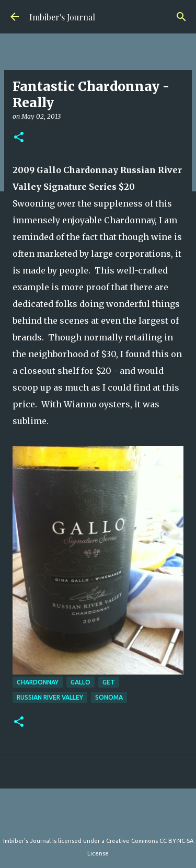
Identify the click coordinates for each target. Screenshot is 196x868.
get (109, 682)
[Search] (181, 17)
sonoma (109, 697)
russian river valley (50, 697)
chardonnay (38, 682)
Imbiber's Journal (62, 17)
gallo (80, 682)
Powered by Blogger (98, 819)
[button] (19, 138)
